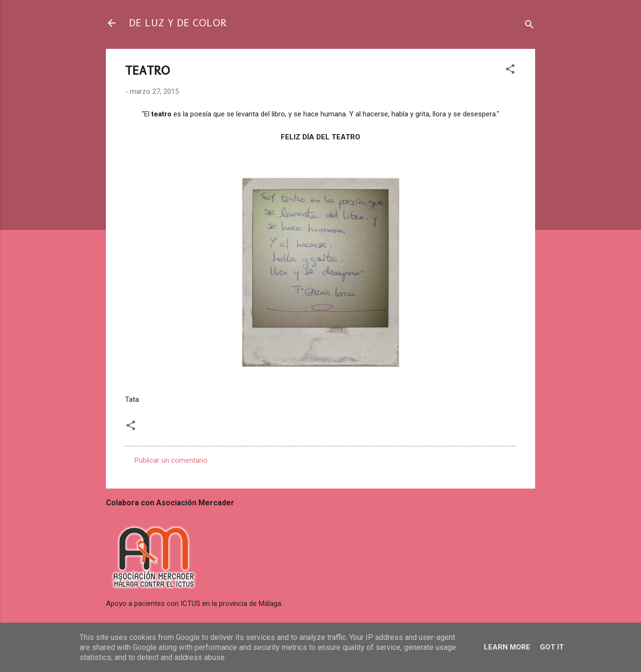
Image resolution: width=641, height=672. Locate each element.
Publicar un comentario (171, 460)
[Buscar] (529, 26)
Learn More (507, 647)
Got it (552, 647)
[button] (510, 71)
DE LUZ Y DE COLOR (178, 23)
